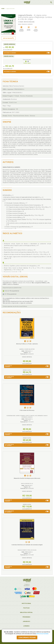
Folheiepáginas (30, 341)
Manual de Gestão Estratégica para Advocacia (27, 478)
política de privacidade (42, 634)
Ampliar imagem (8, 38)
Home (3, 9)
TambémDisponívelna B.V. (28, 341)
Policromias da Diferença (27, 410)
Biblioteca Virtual (26, 612)
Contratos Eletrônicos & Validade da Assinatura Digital (27, 545)
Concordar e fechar (27, 637)
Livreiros (26, 626)
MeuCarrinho (47, 2)
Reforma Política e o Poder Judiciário (27, 344)
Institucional (26, 603)
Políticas (26, 608)
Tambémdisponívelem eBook (25, 341)
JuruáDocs (26, 621)
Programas (26, 617)
